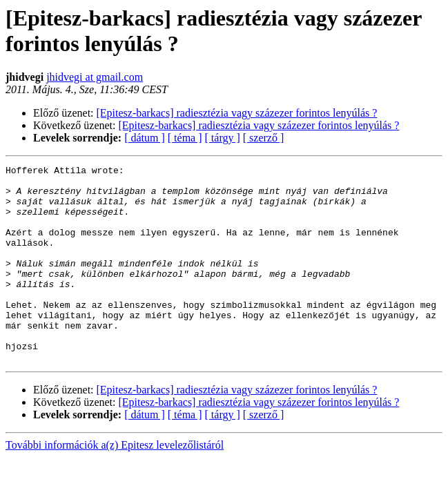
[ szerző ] (264, 138)
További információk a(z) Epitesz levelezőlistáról (115, 484)
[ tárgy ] (223, 138)
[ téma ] (185, 138)
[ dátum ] (145, 138)
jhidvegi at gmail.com (95, 77)
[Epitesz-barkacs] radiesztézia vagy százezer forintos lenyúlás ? (237, 113)
